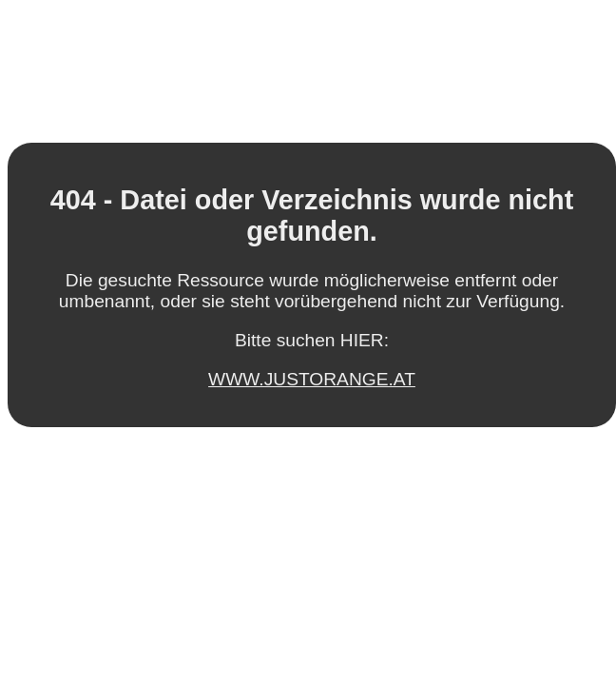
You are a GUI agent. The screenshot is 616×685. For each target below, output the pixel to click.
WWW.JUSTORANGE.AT (312, 379)
